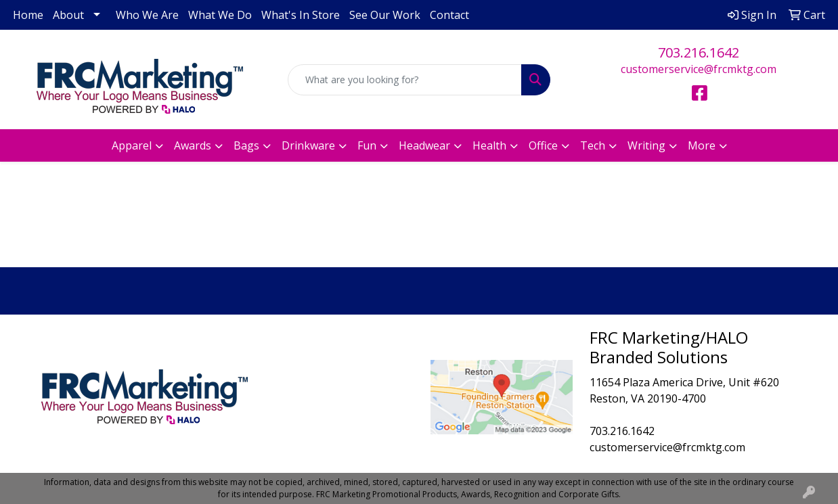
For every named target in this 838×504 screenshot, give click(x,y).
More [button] (702, 145)
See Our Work (385, 15)
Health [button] (489, 145)
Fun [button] (367, 145)
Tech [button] (593, 145)
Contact (449, 15)
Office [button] (543, 145)
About (68, 15)
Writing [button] (646, 145)
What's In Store (301, 15)
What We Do (220, 15)
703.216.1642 (699, 52)
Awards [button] (193, 145)
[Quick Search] (405, 80)
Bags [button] (246, 145)
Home (28, 15)
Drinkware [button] (308, 145)
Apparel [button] (132, 145)
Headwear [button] (424, 145)
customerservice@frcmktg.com (699, 69)
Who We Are (147, 15)
